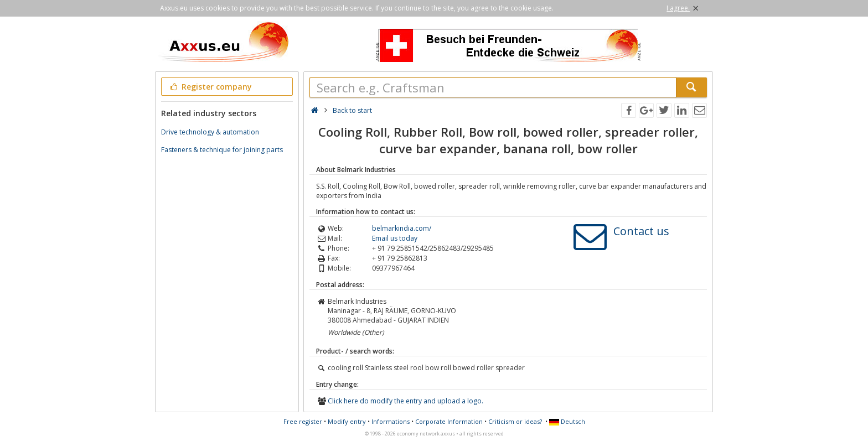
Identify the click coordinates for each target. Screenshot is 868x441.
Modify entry (347, 421)
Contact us (641, 231)
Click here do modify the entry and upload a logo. (405, 401)
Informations (391, 421)
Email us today (395, 238)
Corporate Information (449, 421)
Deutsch (567, 421)
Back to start (352, 110)
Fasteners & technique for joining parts (222, 150)
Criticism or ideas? (515, 421)
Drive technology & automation (210, 132)
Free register (303, 421)
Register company (210, 87)
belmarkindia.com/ (402, 228)
